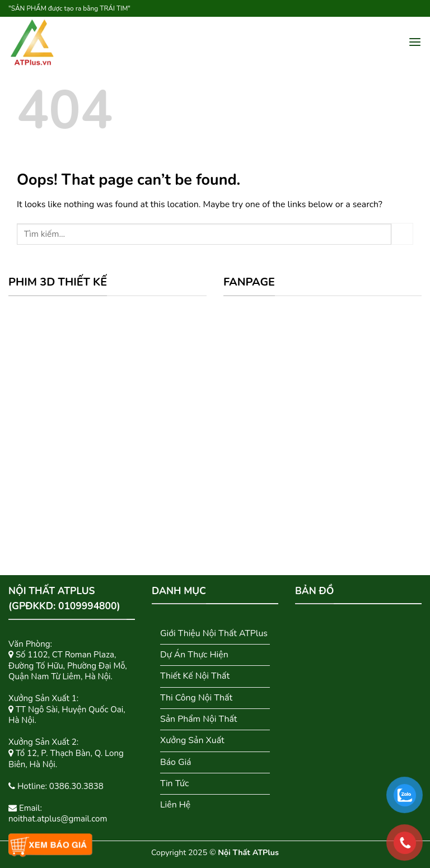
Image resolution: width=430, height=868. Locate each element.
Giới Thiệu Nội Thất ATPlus (214, 633)
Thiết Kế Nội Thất (195, 676)
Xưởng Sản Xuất (192, 740)
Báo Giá (176, 762)
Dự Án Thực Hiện (194, 655)
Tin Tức (174, 783)
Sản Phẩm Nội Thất (198, 719)
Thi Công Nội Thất (196, 698)
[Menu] (415, 42)
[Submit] (402, 234)
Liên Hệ (175, 805)
